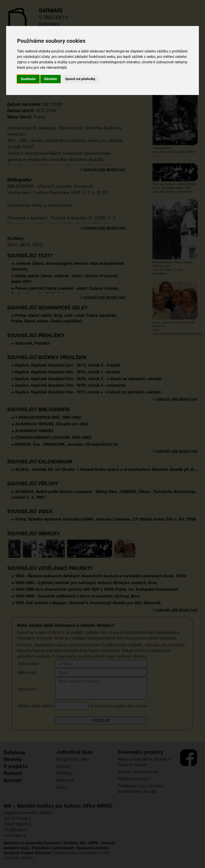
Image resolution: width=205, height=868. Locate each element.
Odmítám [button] (51, 79)
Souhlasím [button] (28, 79)
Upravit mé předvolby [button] (80, 79)
